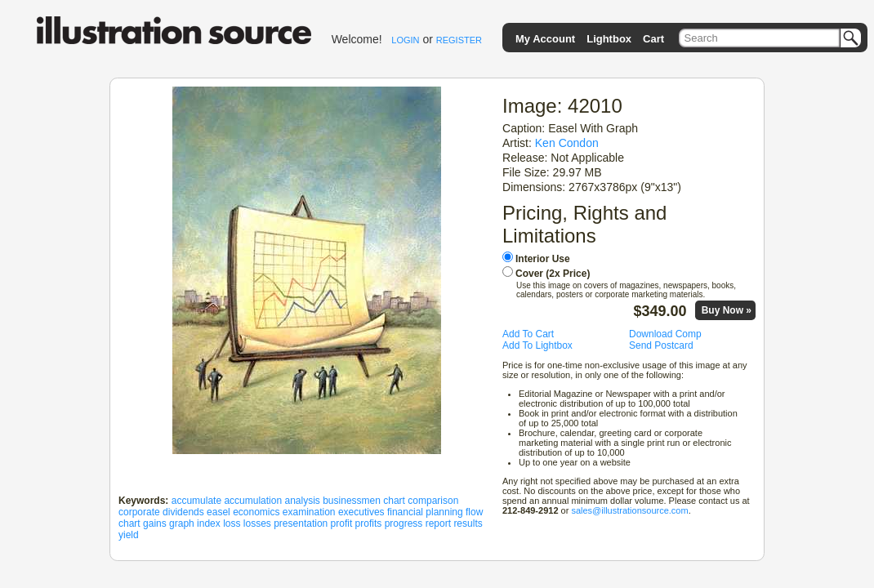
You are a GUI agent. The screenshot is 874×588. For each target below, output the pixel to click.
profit (342, 523)
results (468, 523)
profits (369, 523)
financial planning (425, 512)
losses (257, 523)
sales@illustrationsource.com (629, 510)
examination (309, 512)
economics (256, 512)
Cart (653, 39)
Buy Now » (727, 310)
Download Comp (665, 334)
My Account (545, 39)
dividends (183, 512)
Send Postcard (661, 345)
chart (394, 501)
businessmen (352, 501)
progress (404, 523)
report (438, 523)
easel (218, 512)
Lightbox (609, 39)
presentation (301, 523)
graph (182, 523)
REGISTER (459, 40)
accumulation (253, 501)
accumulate (196, 501)
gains (155, 523)
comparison (433, 501)
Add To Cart (528, 334)
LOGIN (405, 40)
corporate (139, 512)
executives (361, 512)
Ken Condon (567, 143)
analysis (302, 501)
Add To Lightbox (537, 345)
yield (129, 535)
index (209, 523)
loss (232, 523)
